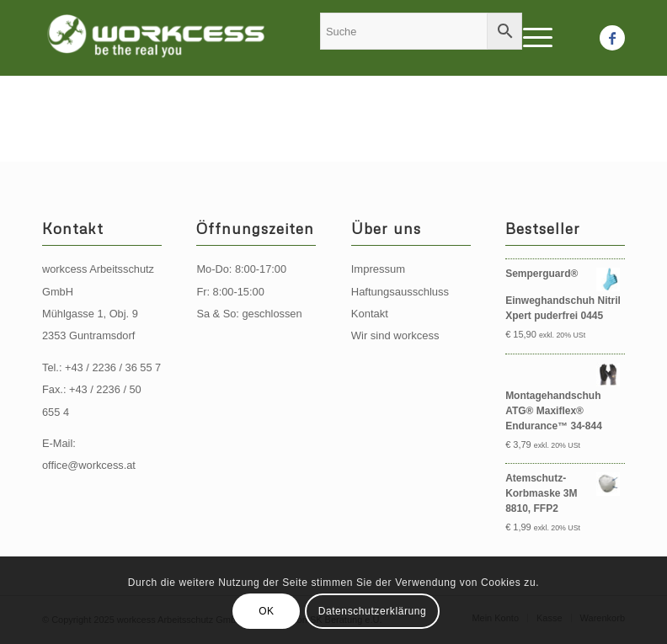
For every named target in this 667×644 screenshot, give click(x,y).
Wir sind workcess (395, 335)
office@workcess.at (89, 465)
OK (267, 611)
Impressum (378, 269)
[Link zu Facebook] (612, 38)
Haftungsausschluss (400, 292)
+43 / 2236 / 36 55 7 (113, 367)
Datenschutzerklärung (373, 611)
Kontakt (370, 314)
